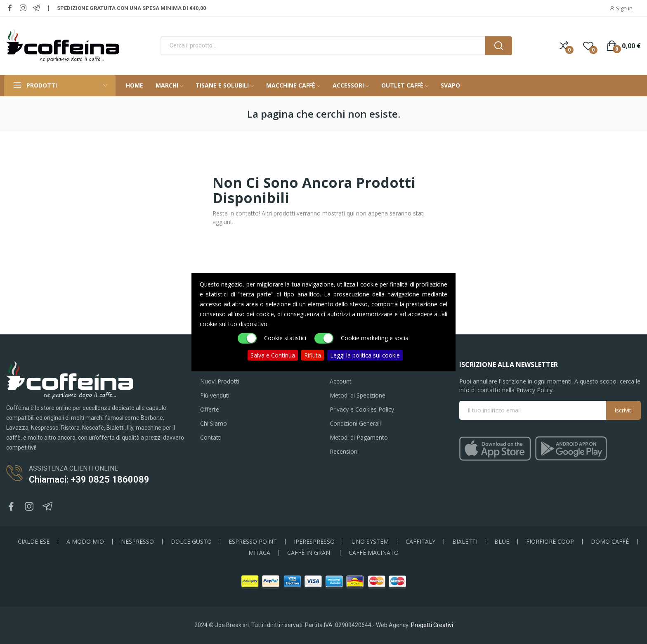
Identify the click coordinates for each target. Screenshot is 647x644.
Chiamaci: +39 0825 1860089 (89, 479)
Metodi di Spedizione (358, 395)
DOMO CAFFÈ (610, 542)
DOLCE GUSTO (191, 542)
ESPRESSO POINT (253, 542)
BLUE (502, 542)
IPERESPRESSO (314, 542)
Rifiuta (313, 355)
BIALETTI (465, 542)
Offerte (210, 409)
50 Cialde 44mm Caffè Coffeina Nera (94, 603)
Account (341, 381)
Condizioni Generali (355, 423)
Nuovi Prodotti (220, 381)
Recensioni (344, 451)
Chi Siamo (214, 423)
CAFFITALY (420, 542)
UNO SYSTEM (370, 542)
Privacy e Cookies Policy (362, 409)
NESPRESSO (137, 542)
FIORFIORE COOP (550, 542)
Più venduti (215, 395)
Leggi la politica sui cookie (365, 355)
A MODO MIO (85, 542)
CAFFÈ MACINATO (374, 553)
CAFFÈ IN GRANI (309, 553)
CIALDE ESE (34, 542)
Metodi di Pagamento (359, 437)
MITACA (259, 553)
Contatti (211, 437)
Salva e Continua (273, 355)
